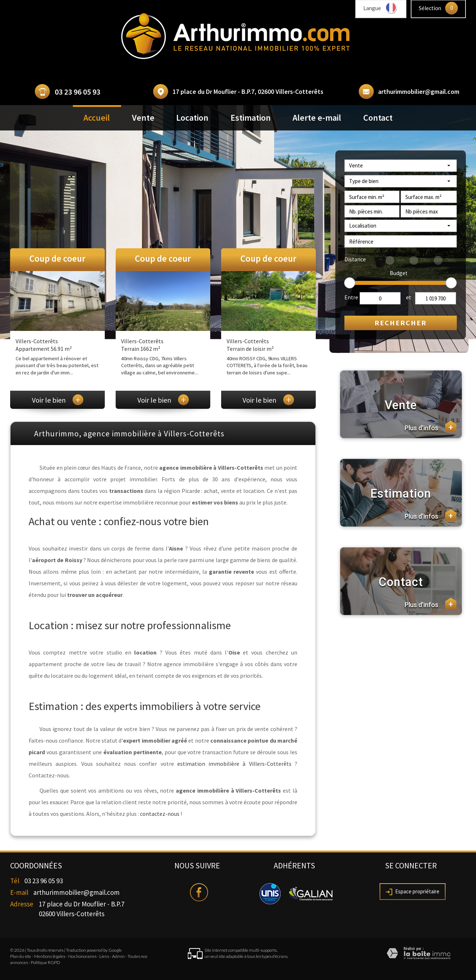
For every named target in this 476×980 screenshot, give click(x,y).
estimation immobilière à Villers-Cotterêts (234, 764)
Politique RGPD (45, 962)
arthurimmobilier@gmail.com (419, 92)
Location (192, 118)
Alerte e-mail (317, 118)
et (409, 297)
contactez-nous (160, 814)
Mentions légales (50, 956)
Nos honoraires (82, 956)
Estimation (251, 118)
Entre (351, 297)
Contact (378, 118)
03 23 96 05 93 (78, 92)
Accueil (97, 118)
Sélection (430, 8)
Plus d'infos (431, 427)
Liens (104, 956)
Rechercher (401, 323)
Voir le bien (58, 400)
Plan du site (21, 956)
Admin (118, 956)
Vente (143, 118)
